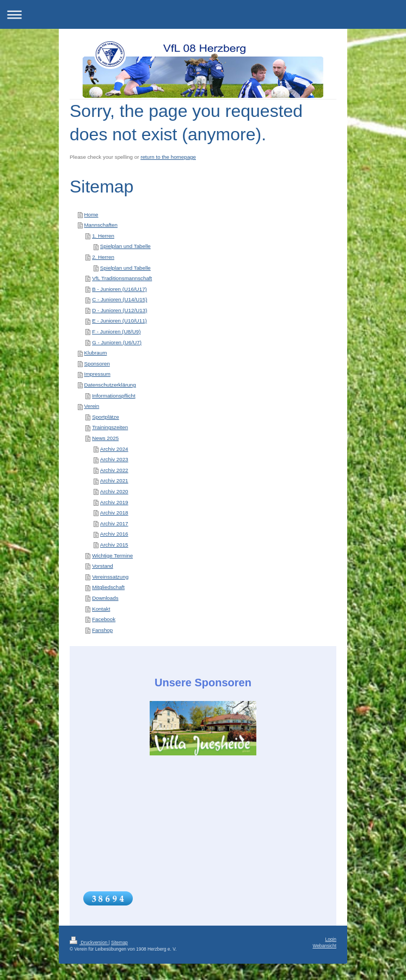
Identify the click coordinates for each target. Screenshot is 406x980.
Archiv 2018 (114, 513)
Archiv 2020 (114, 491)
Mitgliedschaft (108, 587)
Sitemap (119, 942)
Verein (91, 406)
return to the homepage (168, 157)
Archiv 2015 (114, 545)
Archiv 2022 (114, 470)
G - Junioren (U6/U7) (117, 342)
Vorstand (103, 566)
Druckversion (89, 942)
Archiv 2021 (114, 480)
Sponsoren (97, 364)
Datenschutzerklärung (110, 385)
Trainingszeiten (110, 427)
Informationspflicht (114, 396)
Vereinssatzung (110, 577)
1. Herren (103, 236)
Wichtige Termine (112, 556)
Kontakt (101, 609)
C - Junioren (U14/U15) (119, 299)
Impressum (97, 374)
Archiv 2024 (114, 449)
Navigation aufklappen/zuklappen (203, 14)
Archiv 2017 (114, 523)
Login (331, 939)
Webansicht (324, 946)
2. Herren (103, 257)
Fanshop (102, 630)
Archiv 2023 (114, 459)
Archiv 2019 (114, 502)
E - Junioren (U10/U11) (119, 321)
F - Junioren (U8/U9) (116, 331)
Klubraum (95, 353)
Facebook (104, 619)
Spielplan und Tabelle (125, 246)
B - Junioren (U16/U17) (119, 289)
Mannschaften (101, 225)
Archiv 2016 (114, 534)
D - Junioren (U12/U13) (119, 310)
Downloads (105, 598)
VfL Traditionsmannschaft (122, 278)
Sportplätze (106, 417)
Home (91, 215)
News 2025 (105, 438)
